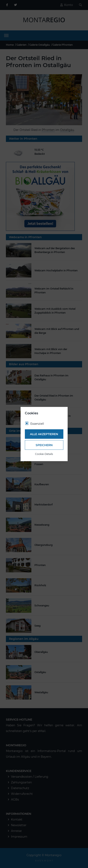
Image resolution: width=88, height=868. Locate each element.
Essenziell (37, 423)
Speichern (44, 445)
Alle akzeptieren (44, 434)
